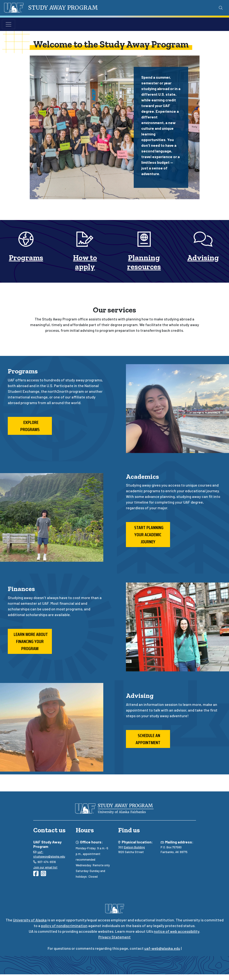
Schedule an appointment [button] (148, 739)
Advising (203, 258)
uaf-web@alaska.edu (162, 948)
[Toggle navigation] (8, 24)
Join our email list (45, 867)
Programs (26, 258)
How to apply (85, 262)
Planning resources (144, 262)
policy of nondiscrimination (64, 926)
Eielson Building (134, 847)
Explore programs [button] (30, 426)
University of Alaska (30, 920)
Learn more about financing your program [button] (30, 641)
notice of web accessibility (177, 931)
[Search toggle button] (221, 8)
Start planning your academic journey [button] (148, 535)
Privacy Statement (114, 937)
